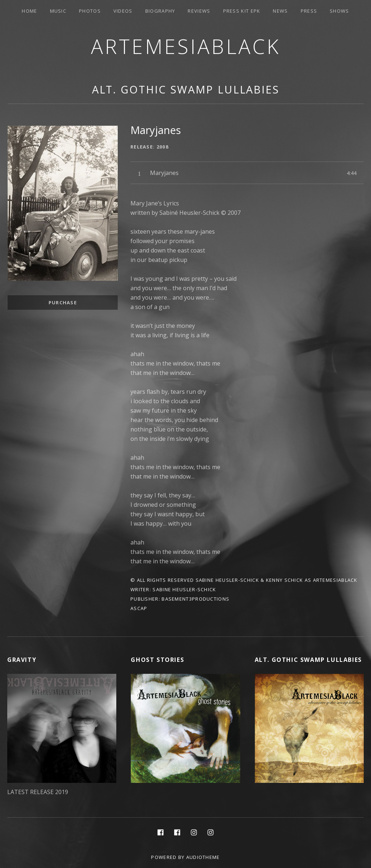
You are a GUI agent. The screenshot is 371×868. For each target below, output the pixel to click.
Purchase (63, 302)
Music (58, 11)
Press (309, 11)
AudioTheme (203, 857)
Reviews (199, 11)
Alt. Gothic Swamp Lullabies (186, 89)
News (280, 11)
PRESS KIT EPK (242, 11)
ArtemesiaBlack (186, 46)
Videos (123, 11)
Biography (160, 11)
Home (29, 11)
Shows (339, 11)
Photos (90, 11)
